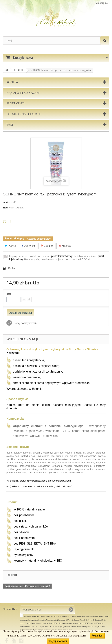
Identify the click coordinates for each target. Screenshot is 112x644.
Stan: (5, 208)
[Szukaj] (105, 41)
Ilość (9, 294)
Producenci (15, 103)
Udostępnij (29, 246)
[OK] (71, 610)
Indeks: (6, 202)
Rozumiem (97, 636)
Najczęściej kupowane (23, 93)
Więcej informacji (58, 641)
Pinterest (65, 246)
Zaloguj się (102, 3)
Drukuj (12, 268)
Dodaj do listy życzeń (25, 323)
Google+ (47, 246)
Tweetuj (11, 246)
